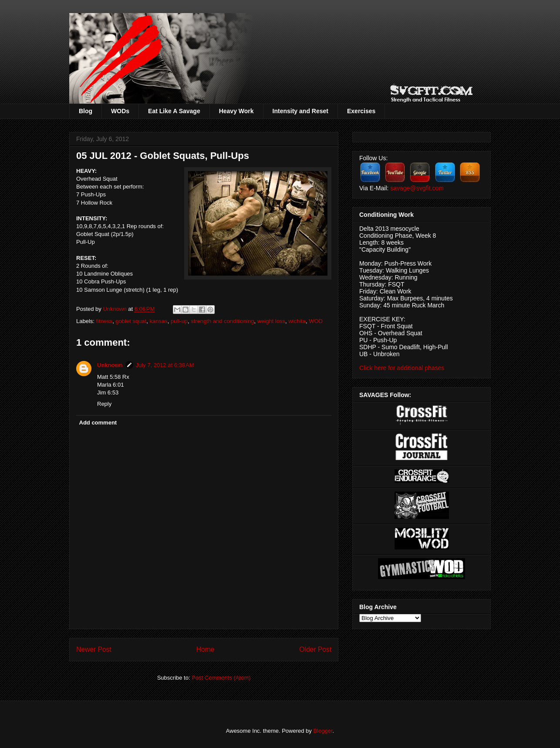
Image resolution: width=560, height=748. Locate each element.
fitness (105, 321)
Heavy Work (236, 111)
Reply (104, 404)
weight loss (271, 321)
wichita (297, 321)
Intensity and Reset (300, 111)
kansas (158, 321)
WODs (120, 111)
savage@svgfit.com (417, 188)
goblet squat (131, 321)
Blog (86, 111)
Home (206, 649)
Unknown (115, 309)
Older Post (315, 649)
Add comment (98, 423)
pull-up (179, 321)
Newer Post (94, 649)
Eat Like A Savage (174, 111)
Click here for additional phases (402, 368)
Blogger (323, 731)
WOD (316, 321)
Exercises (361, 111)
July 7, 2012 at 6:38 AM (165, 365)
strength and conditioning (222, 321)
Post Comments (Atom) (221, 678)
